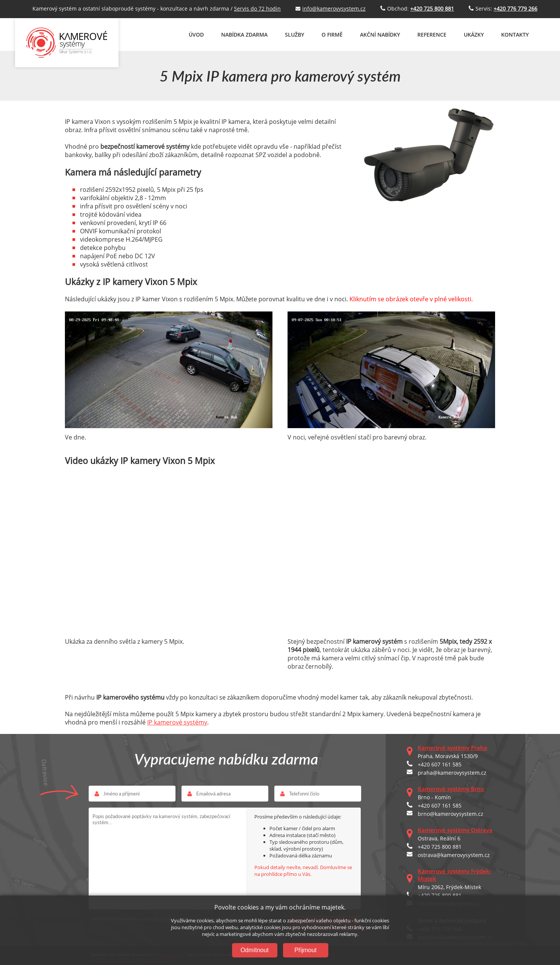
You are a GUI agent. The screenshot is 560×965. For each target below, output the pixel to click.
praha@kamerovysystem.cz (452, 773)
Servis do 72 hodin (257, 8)
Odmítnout (255, 950)
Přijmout (305, 950)
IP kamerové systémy (177, 722)
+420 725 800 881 (440, 847)
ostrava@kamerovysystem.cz (454, 855)
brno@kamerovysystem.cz (451, 814)
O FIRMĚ (332, 35)
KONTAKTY (515, 35)
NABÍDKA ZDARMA (244, 35)
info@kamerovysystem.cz (334, 8)
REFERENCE (432, 35)
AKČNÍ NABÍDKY (380, 35)
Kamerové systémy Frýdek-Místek (455, 875)
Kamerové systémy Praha (452, 748)
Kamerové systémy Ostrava (455, 830)
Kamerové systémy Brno (451, 789)
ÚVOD (196, 35)
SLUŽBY (295, 35)
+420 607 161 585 (440, 764)
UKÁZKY (474, 35)
